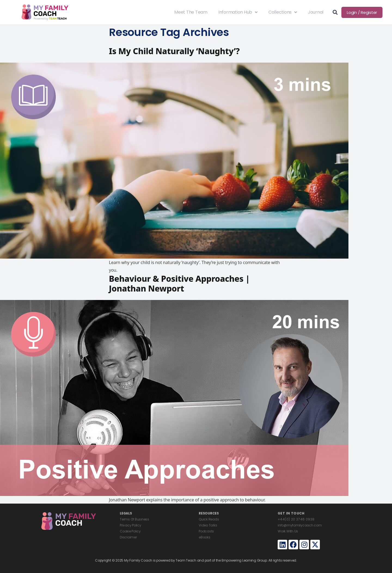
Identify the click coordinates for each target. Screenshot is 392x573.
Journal (316, 12)
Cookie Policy (130, 531)
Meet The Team (191, 12)
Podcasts (206, 531)
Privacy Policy (131, 525)
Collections (283, 12)
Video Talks (208, 525)
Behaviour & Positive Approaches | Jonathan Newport (179, 284)
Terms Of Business (134, 519)
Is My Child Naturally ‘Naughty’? (174, 51)
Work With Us (288, 531)
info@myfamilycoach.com (300, 525)
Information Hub (238, 12)
